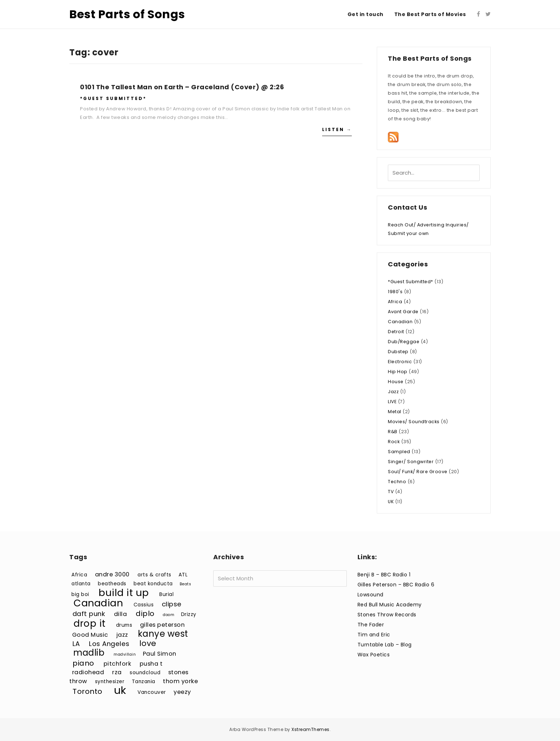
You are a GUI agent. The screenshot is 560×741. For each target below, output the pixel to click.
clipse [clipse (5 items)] (172, 604)
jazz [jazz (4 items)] (122, 635)
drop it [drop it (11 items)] (90, 623)
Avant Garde (403, 312)
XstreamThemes (311, 729)
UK (391, 502)
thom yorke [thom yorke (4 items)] (180, 681)
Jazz (393, 392)
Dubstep (398, 352)
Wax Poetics (374, 655)
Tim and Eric (374, 635)
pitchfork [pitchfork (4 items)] (117, 664)
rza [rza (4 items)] (117, 672)
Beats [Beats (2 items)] (186, 584)
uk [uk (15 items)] (120, 690)
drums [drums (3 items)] (124, 625)
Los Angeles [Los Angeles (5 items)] (109, 644)
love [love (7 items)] (148, 643)
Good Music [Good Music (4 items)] (90, 635)
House (396, 382)
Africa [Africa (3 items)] (79, 575)
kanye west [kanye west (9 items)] (163, 634)
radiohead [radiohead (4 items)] (88, 672)
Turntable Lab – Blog (385, 645)
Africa (395, 302)
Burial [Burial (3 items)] (166, 594)
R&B (393, 432)
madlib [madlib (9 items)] (89, 653)
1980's (395, 292)
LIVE (392, 402)
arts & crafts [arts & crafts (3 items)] (154, 575)
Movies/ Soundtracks (414, 422)
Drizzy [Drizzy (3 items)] (189, 614)
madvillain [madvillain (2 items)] (125, 654)
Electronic (400, 362)
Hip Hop (398, 372)
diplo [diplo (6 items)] (145, 614)
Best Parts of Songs (127, 14)
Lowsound (371, 595)
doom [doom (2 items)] (169, 615)
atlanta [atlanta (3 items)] (81, 584)
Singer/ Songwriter (411, 462)
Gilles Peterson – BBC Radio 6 (396, 585)
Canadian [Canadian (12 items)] (98, 603)
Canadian (400, 322)
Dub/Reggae (404, 342)
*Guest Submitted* (113, 98)
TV (391, 492)
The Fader (371, 625)
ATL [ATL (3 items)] (183, 575)
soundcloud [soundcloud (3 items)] (145, 673)
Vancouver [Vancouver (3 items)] (152, 692)
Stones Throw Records (387, 615)
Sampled (399, 452)
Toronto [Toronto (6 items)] (87, 691)
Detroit (396, 332)
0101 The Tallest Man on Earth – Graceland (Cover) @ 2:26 (182, 87)
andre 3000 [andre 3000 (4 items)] (112, 574)
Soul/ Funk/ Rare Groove (418, 472)
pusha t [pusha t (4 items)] (151, 664)
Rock (394, 442)
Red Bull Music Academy (390, 605)
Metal (395, 412)
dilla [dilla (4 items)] (121, 614)
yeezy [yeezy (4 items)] (182, 692)
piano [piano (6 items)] (83, 663)
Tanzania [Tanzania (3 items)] (144, 682)
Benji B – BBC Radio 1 (384, 575)
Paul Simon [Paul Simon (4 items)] (160, 654)
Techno (397, 482)
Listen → (337, 129)
